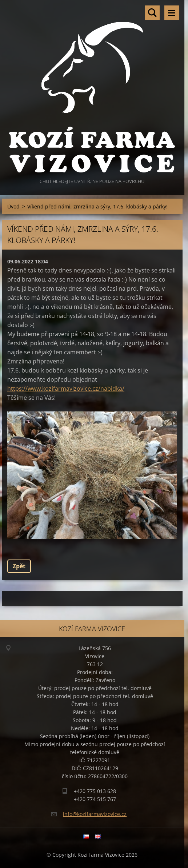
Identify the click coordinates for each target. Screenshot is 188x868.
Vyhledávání (152, 13)
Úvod (13, 206)
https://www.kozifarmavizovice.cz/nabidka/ (66, 389)
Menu (172, 13)
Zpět (19, 566)
